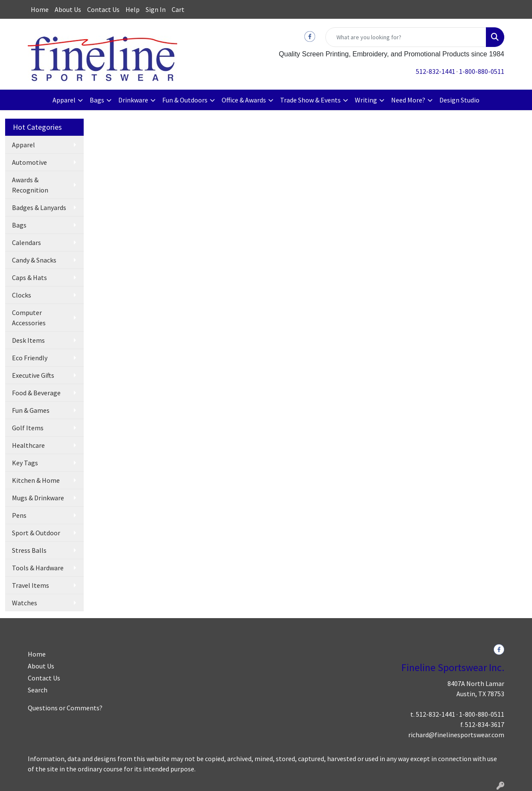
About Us (68, 9)
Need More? (408, 100)
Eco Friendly (30, 358)
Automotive (29, 162)
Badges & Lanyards (39, 207)
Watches (25, 603)
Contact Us (103, 9)
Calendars (26, 242)
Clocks (22, 295)
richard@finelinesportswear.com (456, 735)
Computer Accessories (29, 318)
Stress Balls (29, 550)
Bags (97, 100)
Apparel (64, 100)
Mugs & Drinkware (38, 498)
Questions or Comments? (65, 708)
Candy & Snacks (34, 260)
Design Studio (459, 100)
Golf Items (28, 428)
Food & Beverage (36, 393)
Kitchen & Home (36, 480)
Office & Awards (244, 100)
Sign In (156, 9)
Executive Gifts (33, 375)
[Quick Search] (406, 37)
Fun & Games (31, 410)
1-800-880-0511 (482, 71)
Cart (178, 9)
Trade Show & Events (310, 100)
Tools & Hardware (38, 568)
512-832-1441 (436, 71)
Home (40, 9)
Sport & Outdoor (36, 533)
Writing (366, 100)
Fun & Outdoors (185, 100)
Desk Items (28, 340)
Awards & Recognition (30, 185)
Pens (19, 515)
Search (38, 690)
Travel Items (31, 585)
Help (133, 9)
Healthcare (28, 445)
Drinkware (133, 100)
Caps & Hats (29, 277)
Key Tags (25, 463)
